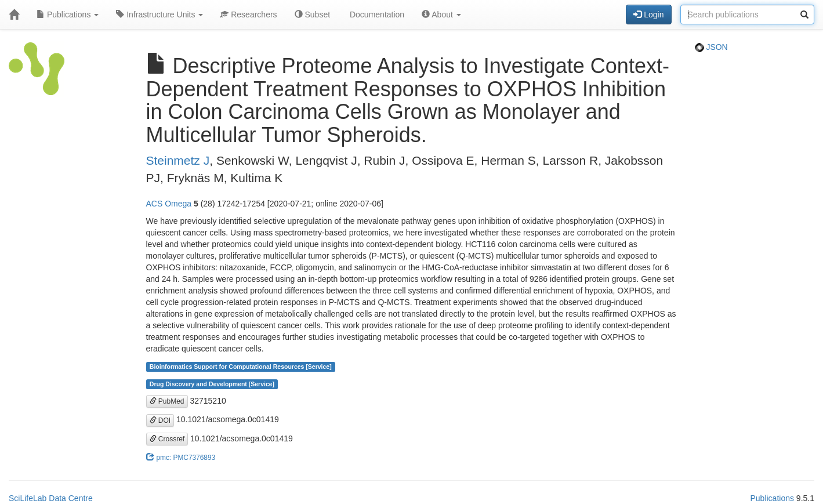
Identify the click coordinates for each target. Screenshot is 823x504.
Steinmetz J (178, 160)
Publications (68, 14)
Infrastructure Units (159, 14)
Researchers (249, 14)
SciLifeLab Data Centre (51, 498)
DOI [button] (160, 420)
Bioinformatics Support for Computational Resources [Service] (241, 367)
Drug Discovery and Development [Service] (212, 384)
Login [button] (648, 14)
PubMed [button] (167, 401)
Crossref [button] (167, 439)
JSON (711, 47)
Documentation (376, 14)
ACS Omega (169, 204)
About (441, 14)
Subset (312, 14)
